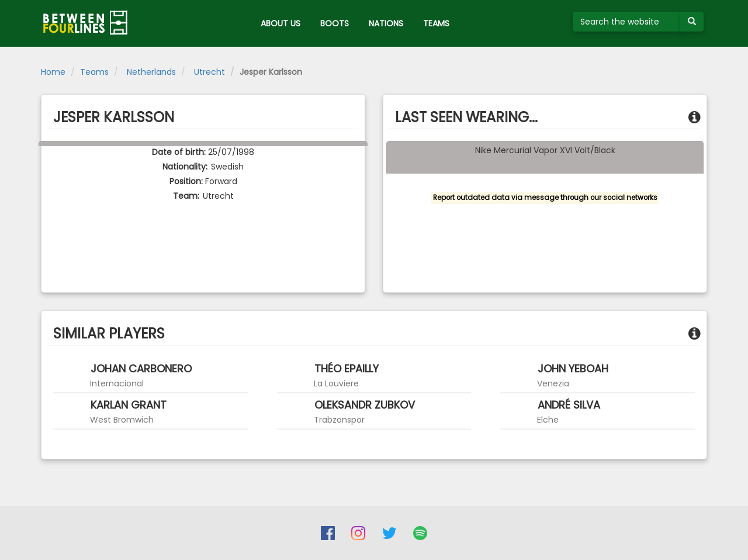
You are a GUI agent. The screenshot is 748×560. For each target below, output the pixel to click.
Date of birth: (179, 152)
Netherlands (150, 72)
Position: (186, 181)
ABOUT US (280, 23)
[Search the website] (627, 22)
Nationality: (185, 167)
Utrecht (208, 72)
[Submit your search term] (692, 22)
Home (53, 72)
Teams (94, 72)
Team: (186, 196)
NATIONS (386, 23)
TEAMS (436, 23)
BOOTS (335, 23)
